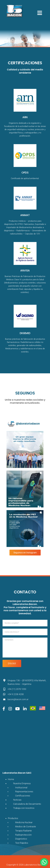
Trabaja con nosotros (24, 808)
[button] (25, 449)
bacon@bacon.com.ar (18, 699)
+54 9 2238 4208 (16, 694)
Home (11, 779)
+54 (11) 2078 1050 (17, 689)
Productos (13, 818)
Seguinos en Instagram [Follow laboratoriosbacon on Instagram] (25, 553)
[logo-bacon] (14, 5)
